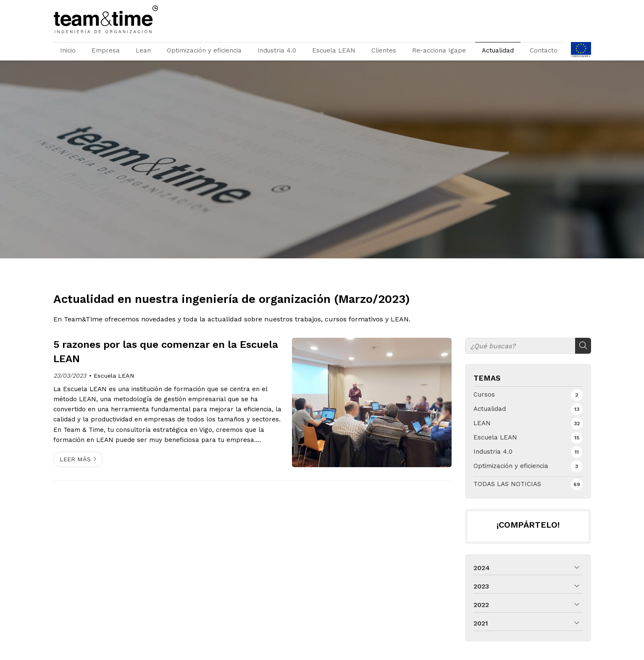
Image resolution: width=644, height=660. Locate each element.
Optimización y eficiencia (204, 50)
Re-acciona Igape (439, 50)
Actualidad (498, 50)
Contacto (544, 50)
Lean (143, 50)
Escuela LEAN (334, 50)
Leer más (75, 459)
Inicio (68, 50)
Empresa (106, 50)
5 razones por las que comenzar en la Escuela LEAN (166, 352)
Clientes (384, 50)
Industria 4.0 (277, 50)
